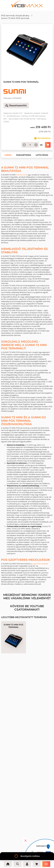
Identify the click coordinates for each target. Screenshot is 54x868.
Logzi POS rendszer (40, 564)
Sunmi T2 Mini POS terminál (15, 18)
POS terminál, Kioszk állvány (15, 16)
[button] (15, 71)
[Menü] (46, 864)
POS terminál (22, 175)
